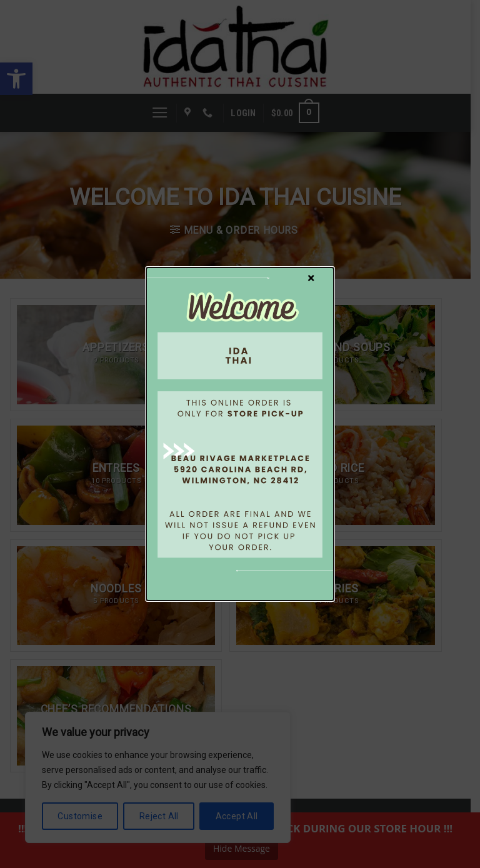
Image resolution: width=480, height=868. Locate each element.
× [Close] (311, 277)
